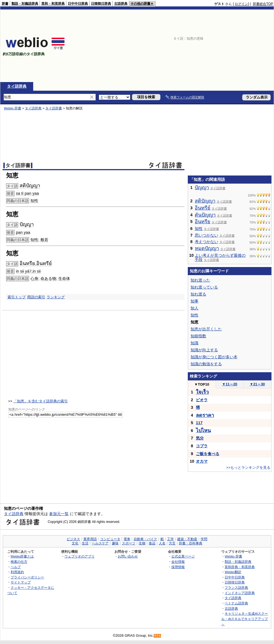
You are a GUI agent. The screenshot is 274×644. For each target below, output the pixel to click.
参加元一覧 (59, 514)
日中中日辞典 (78, 4)
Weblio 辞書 (13, 108)
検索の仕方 (19, 562)
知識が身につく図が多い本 (214, 357)
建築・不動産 (187, 539)
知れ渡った (200, 280)
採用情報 (178, 567)
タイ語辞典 (17, 86)
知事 (194, 301)
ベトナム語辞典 (236, 603)
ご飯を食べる (208, 454)
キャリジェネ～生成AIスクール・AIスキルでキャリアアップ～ (245, 619)
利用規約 (17, 572)
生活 (85, 543)
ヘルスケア (100, 543)
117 (199, 423)
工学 (170, 539)
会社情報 (178, 562)
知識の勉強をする (206, 364)
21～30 (257, 384)
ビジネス (73, 539)
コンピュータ (110, 539)
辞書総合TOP (263, 4)
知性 (34, 201)
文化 (75, 543)
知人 (194, 308)
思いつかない (206, 235)
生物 (142, 543)
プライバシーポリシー (27, 577)
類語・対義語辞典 (25, 4)
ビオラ (202, 400)
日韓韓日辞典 (101, 4)
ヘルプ (16, 567)
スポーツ (129, 543)
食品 (152, 543)
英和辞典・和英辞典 (240, 567)
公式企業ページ (183, 556)
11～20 (230, 384)
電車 (127, 539)
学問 (204, 539)
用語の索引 (36, 297)
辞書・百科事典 (191, 543)
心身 (34, 278)
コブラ (202, 446)
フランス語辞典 (236, 587)
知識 (194, 343)
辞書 (5, 4)
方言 (172, 543)
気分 (200, 438)
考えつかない (206, 242)
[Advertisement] (237, 46)
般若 (44, 240)
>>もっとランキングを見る (248, 468)
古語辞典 (121, 4)
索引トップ (17, 297)
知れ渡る (198, 294)
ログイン (241, 4)
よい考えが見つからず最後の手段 (220, 258)
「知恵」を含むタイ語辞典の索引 (41, 401)
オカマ (202, 461)
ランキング (56, 297)
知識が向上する (204, 350)
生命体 (64, 278)
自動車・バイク (145, 539)
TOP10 (202, 384)
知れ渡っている (204, 287)
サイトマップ (21, 582)
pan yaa (23, 232)
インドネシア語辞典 (240, 593)
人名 (162, 543)
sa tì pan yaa (27, 193)
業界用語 (90, 539)
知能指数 (198, 336)
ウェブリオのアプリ (80, 556)
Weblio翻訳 (233, 572)
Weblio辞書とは (22, 556)
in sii (37, 271)
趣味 (115, 543)
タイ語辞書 (54, 108)
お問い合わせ (128, 556)
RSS (158, 636)
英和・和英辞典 (53, 4)
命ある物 (48, 278)
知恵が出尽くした (206, 329)
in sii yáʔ (24, 271)
